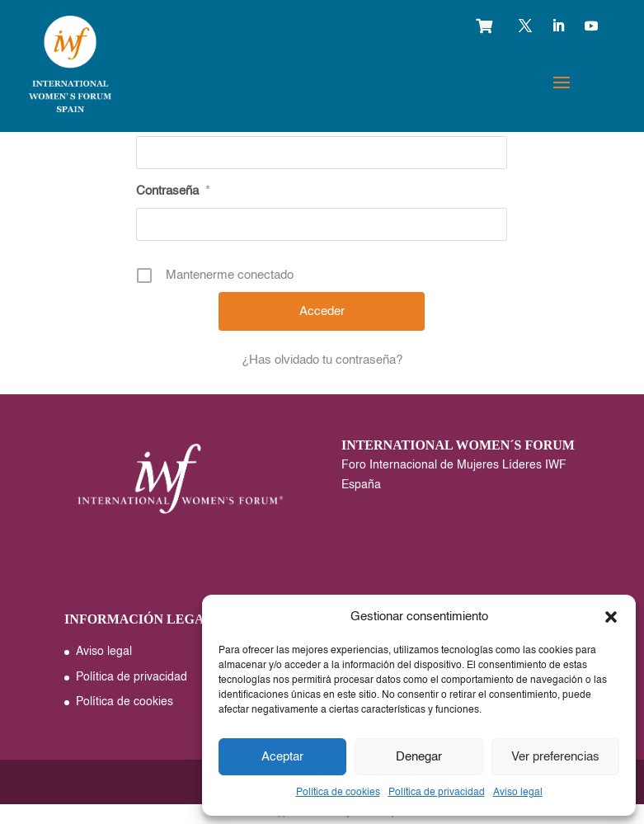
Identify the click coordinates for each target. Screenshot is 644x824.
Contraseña (173, 191)
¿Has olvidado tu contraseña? (322, 360)
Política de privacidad (437, 793)
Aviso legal (518, 793)
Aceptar (282, 757)
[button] (611, 617)
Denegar (419, 757)
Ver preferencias (555, 757)
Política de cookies (338, 793)
